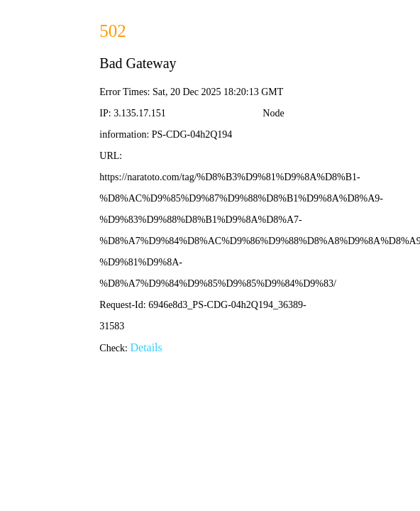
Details (146, 347)
